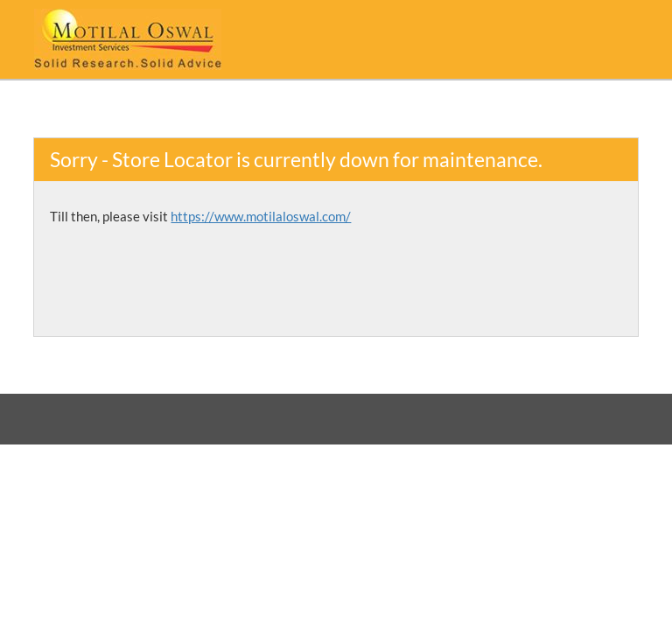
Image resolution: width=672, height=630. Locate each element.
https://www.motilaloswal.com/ (261, 216)
